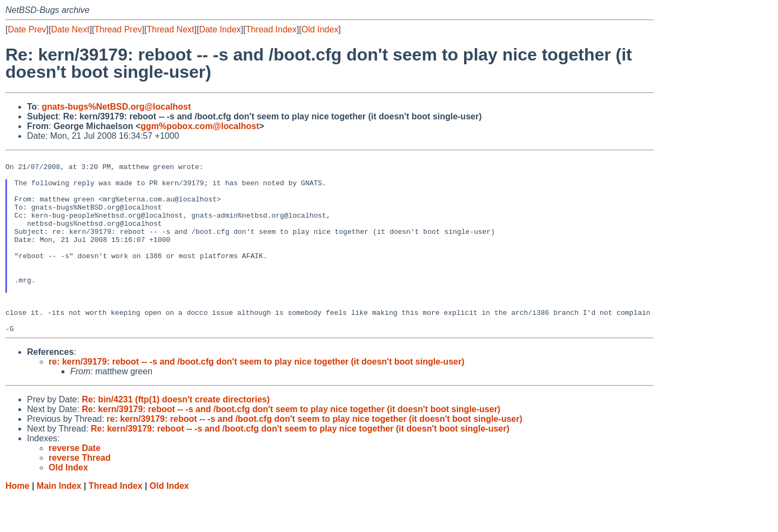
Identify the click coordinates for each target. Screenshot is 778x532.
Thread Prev (118, 29)
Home (17, 521)
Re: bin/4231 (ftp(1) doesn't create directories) (176, 435)
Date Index (220, 29)
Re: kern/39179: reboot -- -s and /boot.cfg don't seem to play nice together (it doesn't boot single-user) (291, 445)
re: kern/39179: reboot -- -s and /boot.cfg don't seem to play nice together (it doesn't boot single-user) (256, 397)
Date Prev (27, 29)
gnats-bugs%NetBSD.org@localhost (116, 107)
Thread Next (170, 29)
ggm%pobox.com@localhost (200, 126)
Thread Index (271, 29)
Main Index (59, 521)
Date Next (70, 29)
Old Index (320, 29)
